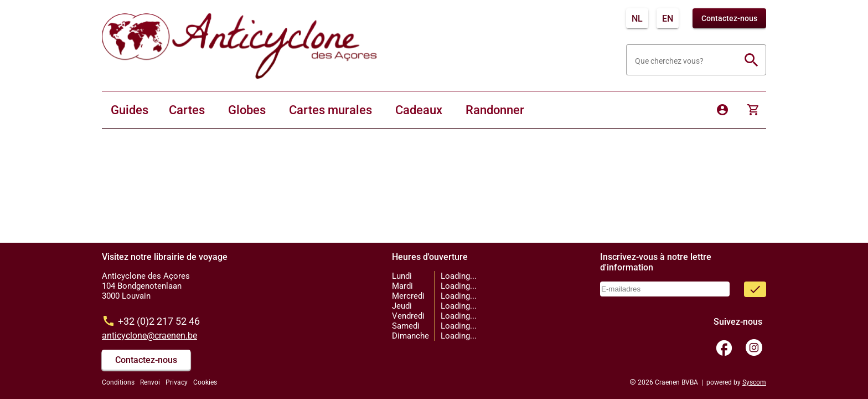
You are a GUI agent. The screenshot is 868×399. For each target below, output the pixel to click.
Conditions (118, 382)
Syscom (754, 382)
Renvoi (150, 382)
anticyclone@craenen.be (149, 336)
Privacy (177, 382)
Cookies (205, 382)
